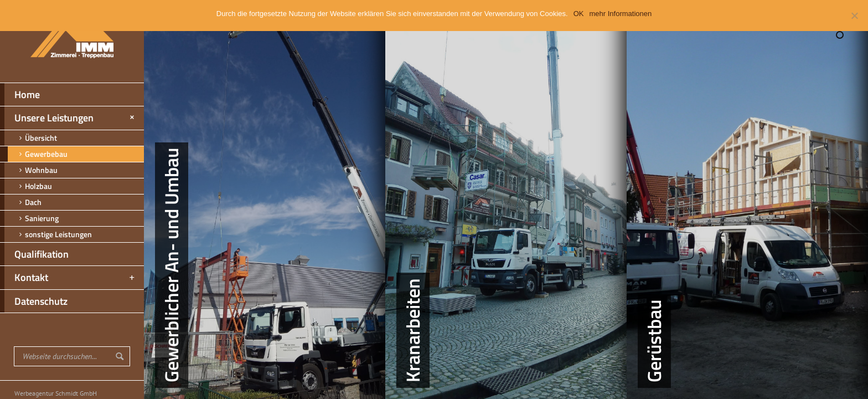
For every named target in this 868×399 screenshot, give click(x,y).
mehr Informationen (621, 14)
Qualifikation (34, 254)
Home (20, 95)
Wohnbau (29, 170)
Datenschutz (34, 301)
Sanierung (29, 218)
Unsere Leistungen (69, 118)
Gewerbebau (34, 154)
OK (579, 14)
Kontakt (68, 278)
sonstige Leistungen (46, 234)
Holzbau (26, 186)
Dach (21, 202)
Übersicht (29, 138)
